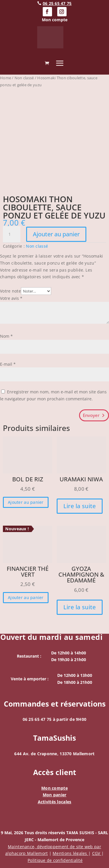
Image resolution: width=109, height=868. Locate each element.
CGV (97, 853)
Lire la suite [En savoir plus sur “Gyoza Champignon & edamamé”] (80, 607)
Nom (6, 336)
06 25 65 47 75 (57, 3)
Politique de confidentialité (55, 860)
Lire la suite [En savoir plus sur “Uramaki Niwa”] (80, 506)
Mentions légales (70, 853)
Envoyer (91, 415)
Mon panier (55, 795)
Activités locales (55, 802)
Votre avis (11, 298)
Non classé (24, 78)
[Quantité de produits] (12, 234)
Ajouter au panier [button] (26, 502)
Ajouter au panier (56, 234)
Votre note (10, 291)
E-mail (8, 364)
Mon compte (54, 788)
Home (6, 78)
